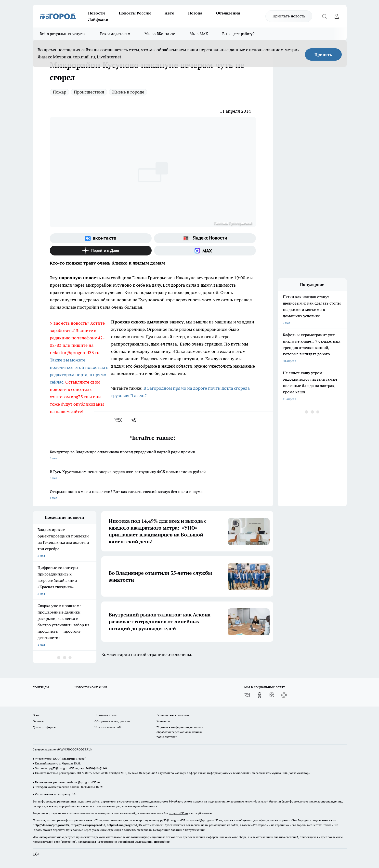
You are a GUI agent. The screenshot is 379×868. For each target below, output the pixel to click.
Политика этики (105, 715)
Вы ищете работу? (238, 34)
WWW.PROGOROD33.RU (74, 749)
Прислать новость (289, 16)
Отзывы (38, 721)
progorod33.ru (178, 813)
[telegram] (135, 420)
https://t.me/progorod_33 (124, 825)
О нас (36, 715)
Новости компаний (108, 727)
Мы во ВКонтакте (160, 34)
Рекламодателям (115, 34)
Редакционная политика (173, 715)
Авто (170, 13)
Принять (323, 54)
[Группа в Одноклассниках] (260, 695)
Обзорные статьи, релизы (112, 721)
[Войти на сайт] (337, 16)
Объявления (228, 13)
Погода (195, 13)
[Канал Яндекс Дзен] (101, 251)
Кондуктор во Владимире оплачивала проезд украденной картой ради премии (153, 455)
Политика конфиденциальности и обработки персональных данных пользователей (180, 732)
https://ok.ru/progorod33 (88, 825)
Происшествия (89, 92)
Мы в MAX (199, 34)
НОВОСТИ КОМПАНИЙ (91, 687)
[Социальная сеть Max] (205, 251)
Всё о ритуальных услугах (63, 34)
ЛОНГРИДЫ (41, 687)
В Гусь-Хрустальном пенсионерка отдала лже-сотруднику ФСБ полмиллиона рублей (153, 475)
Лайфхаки (98, 19)
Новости (97, 13)
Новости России (135, 13)
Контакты (163, 721)
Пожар (59, 92)
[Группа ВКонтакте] (101, 238)
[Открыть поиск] (325, 16)
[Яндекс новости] (205, 238)
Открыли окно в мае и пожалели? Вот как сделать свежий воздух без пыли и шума (153, 495)
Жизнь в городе (128, 92)
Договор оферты (44, 727)
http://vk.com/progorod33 (51, 825)
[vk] (119, 420)
